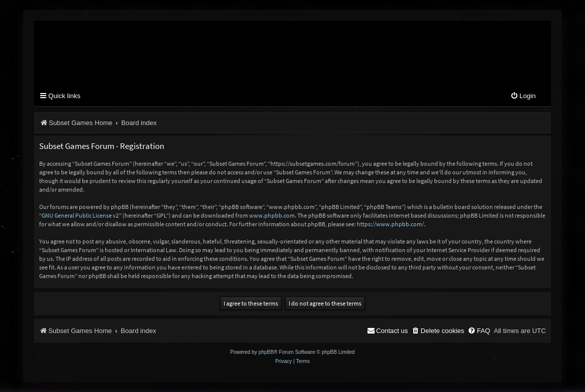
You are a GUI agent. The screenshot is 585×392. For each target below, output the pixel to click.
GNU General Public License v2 (80, 215)
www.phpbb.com (272, 215)
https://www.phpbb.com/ (390, 224)
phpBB (266, 352)
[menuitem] (523, 96)
